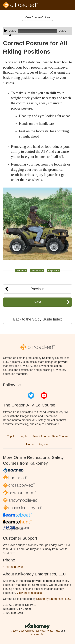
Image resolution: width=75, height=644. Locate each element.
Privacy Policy (53, 631)
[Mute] (11, 35)
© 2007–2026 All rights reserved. (27, 631)
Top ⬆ (11, 436)
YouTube (44, 395)
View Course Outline (37, 17)
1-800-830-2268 (13, 567)
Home (30, 444)
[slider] (37, 31)
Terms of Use (37, 634)
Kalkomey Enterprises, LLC (53, 599)
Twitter (31, 395)
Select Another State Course (50, 436)
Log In (24, 436)
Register (44, 444)
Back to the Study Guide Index (37, 319)
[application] (37, 31)
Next (37, 302)
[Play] (6, 31)
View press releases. (30, 593)
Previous (37, 289)
